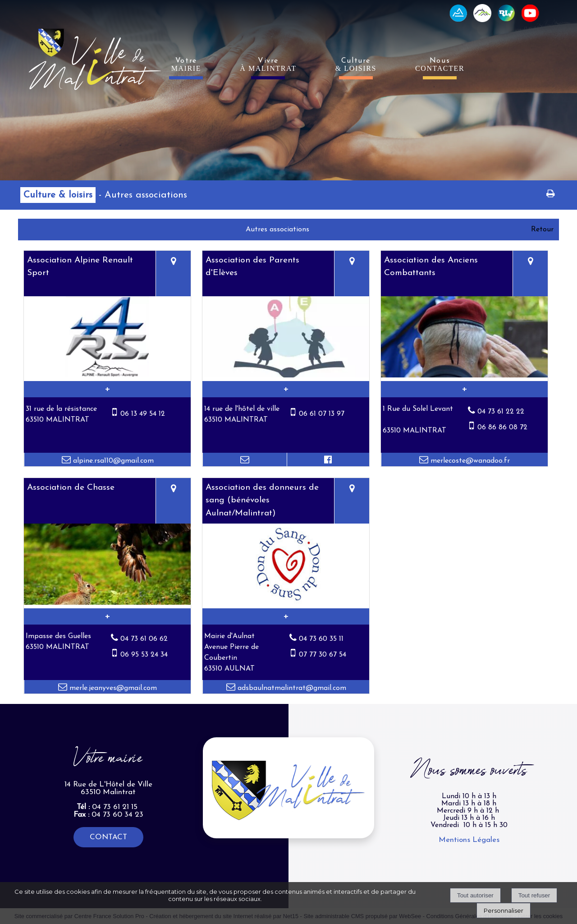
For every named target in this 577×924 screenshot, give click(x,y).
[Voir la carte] (173, 274)
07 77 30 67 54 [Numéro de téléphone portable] (323, 655)
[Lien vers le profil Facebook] (328, 460)
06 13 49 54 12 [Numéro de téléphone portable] (143, 414)
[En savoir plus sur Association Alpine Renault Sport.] (107, 389)
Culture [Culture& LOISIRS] (356, 65)
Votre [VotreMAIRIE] (186, 65)
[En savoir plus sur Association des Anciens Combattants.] (464, 389)
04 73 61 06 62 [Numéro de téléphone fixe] (144, 639)
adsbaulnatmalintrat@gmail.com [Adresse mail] (291, 688)
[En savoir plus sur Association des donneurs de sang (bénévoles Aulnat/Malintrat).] (286, 616)
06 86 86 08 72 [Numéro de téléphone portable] (502, 428)
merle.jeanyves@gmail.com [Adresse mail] (112, 688)
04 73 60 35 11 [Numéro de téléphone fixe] (321, 639)
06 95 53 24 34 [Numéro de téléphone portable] (144, 655)
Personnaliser (504, 910)
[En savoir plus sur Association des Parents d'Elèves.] (286, 389)
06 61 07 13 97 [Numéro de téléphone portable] (322, 414)
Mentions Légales (469, 840)
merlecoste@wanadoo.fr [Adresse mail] (469, 461)
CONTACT (108, 837)
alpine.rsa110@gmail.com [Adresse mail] (112, 461)
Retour (542, 230)
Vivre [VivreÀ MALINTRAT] (268, 65)
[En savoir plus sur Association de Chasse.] (107, 616)
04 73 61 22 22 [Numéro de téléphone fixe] (501, 412)
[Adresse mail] (245, 460)
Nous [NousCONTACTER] (440, 65)
